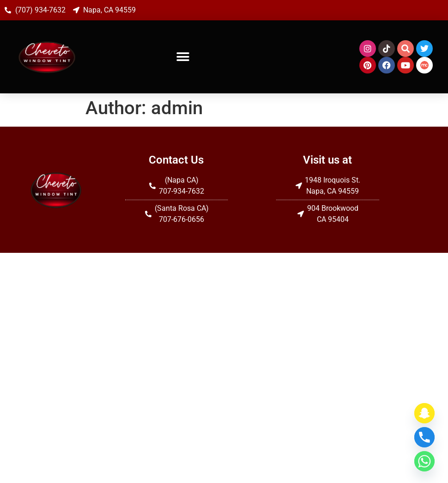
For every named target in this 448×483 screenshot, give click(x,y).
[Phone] (424, 437)
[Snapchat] (424, 413)
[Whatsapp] (424, 461)
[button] (183, 57)
